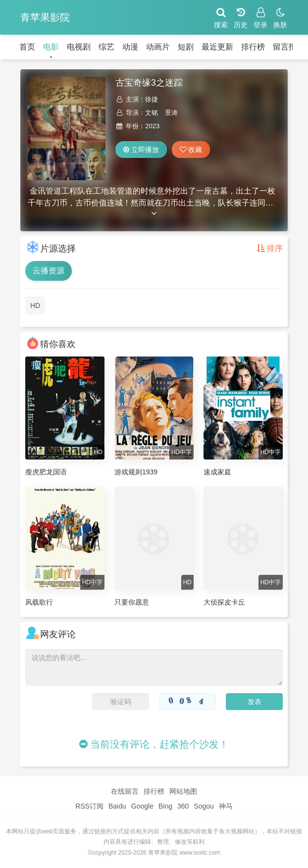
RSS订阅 (89, 806)
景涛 (171, 113)
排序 (270, 248)
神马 (226, 806)
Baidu (117, 806)
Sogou (204, 806)
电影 (51, 47)
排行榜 (253, 47)
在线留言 (125, 791)
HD (35, 306)
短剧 (186, 47)
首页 (27, 47)
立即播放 (141, 150)
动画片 (158, 47)
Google (142, 806)
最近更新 (217, 47)
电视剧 (79, 47)
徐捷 (152, 99)
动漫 (130, 47)
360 (183, 806)
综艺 (106, 47)
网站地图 (183, 791)
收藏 (191, 150)
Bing (165, 806)
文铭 (152, 113)
